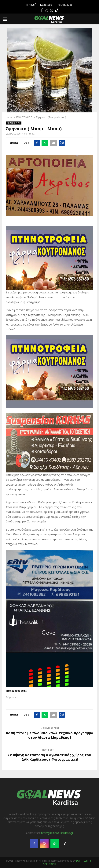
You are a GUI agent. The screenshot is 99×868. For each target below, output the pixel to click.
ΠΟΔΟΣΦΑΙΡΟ (14, 123)
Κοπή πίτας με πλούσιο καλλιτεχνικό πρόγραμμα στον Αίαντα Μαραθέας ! (50, 735)
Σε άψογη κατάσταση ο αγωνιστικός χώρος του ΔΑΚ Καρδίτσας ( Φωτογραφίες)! (50, 757)
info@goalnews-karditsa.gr (57, 833)
